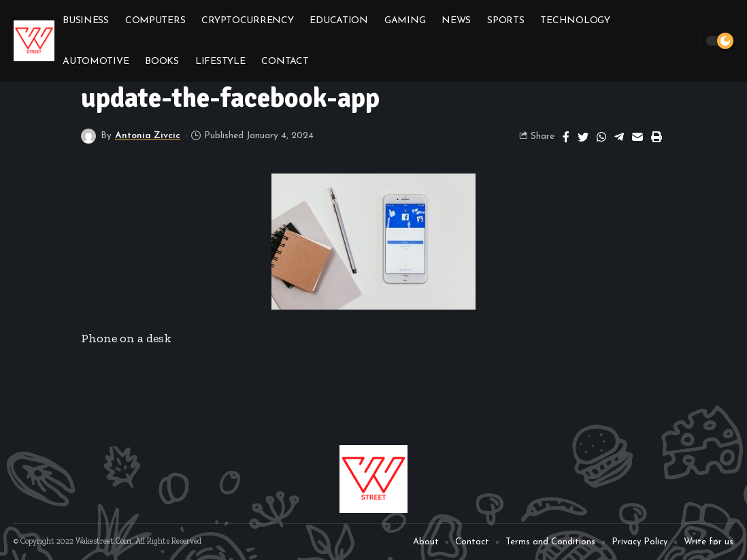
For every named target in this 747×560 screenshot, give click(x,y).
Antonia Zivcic (148, 136)
